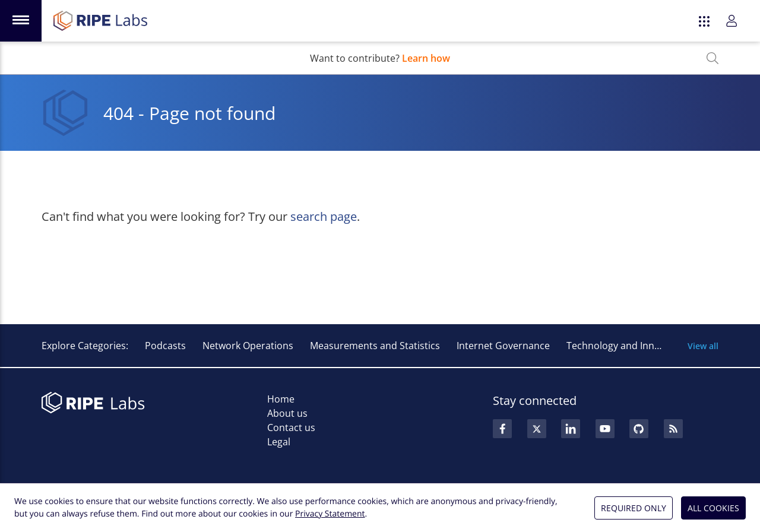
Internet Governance (503, 346)
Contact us (291, 427)
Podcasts (165, 346)
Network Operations (248, 346)
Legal (279, 442)
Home (281, 399)
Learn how (426, 58)
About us (287, 413)
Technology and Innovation (627, 346)
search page (324, 216)
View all (703, 346)
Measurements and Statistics (375, 346)
